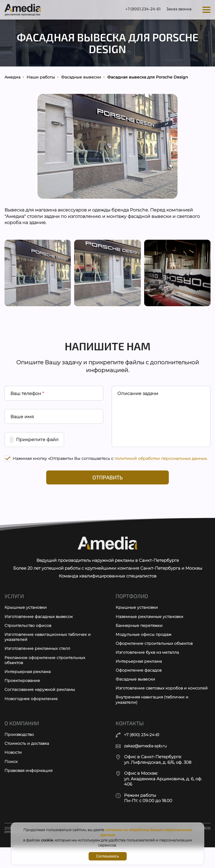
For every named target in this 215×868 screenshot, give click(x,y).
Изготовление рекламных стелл (39, 662)
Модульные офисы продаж (144, 647)
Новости (13, 774)
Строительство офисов (29, 638)
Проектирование (23, 695)
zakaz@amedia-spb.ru (148, 767)
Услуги (14, 608)
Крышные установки (27, 620)
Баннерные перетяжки (141, 638)
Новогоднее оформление (32, 714)
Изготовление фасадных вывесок (40, 629)
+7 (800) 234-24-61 (138, 9)
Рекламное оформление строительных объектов (46, 674)
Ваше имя (22, 424)
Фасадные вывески (136, 694)
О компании (22, 744)
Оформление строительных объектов (156, 657)
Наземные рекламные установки (151, 629)
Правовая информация (30, 792)
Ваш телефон (27, 400)
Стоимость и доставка (28, 765)
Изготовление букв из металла (149, 666)
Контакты (130, 744)
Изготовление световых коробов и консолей (153, 706)
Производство (20, 756)
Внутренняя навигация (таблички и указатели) (154, 720)
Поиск (11, 783)
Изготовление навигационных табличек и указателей (50, 650)
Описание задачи (138, 400)
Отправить (108, 487)
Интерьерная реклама (29, 686)
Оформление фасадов (140, 684)
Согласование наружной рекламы (41, 704)
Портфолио (132, 608)
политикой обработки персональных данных (161, 467)
